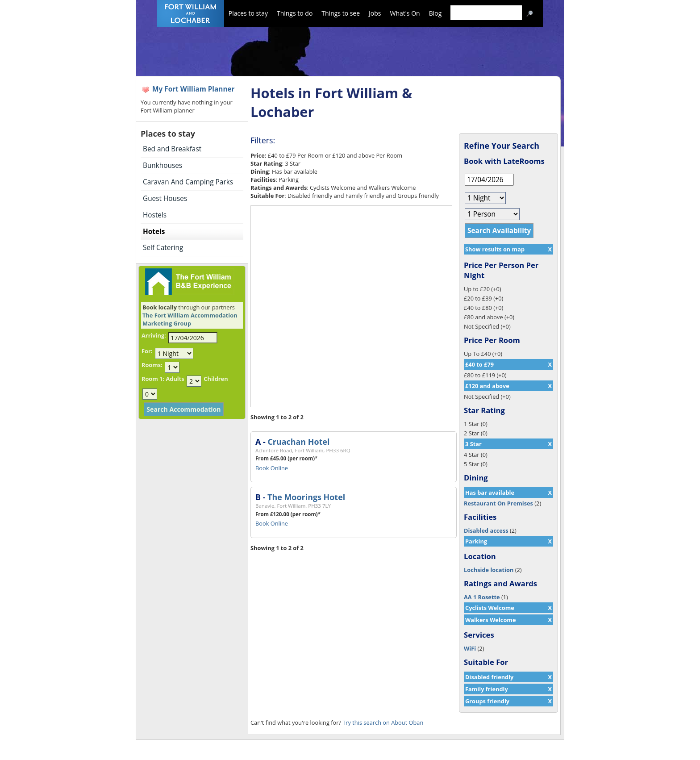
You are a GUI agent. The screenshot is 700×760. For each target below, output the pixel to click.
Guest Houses (165, 198)
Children (216, 379)
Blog (435, 13)
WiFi (470, 648)
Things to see (341, 13)
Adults (175, 379)
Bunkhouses (162, 165)
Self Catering (163, 248)
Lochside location (489, 570)
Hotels (154, 232)
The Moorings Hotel (306, 497)
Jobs (375, 13)
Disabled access (486, 530)
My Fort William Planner (194, 89)
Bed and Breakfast (172, 149)
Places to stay (248, 13)
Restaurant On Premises (498, 503)
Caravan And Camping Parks (188, 182)
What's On (405, 13)
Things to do (295, 13)
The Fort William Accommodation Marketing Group (190, 319)
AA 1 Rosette (482, 597)
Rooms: (152, 365)
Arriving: (154, 335)
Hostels (155, 215)
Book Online (272, 468)
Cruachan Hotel (298, 442)
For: (147, 351)
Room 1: (153, 379)
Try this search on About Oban (383, 722)
